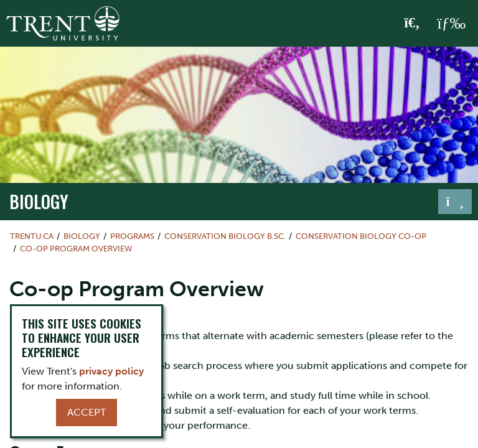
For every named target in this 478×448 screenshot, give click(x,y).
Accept (87, 412)
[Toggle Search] (412, 24)
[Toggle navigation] (455, 202)
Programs (132, 236)
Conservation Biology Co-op (361, 236)
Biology (39, 201)
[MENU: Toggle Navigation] (451, 24)
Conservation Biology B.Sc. (225, 236)
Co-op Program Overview (76, 249)
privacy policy (111, 371)
